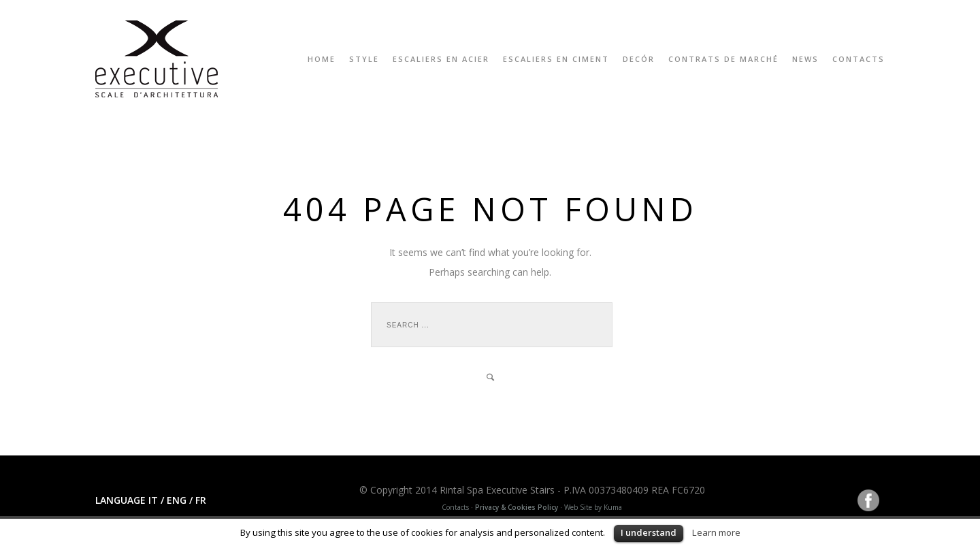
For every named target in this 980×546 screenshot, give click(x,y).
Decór (639, 59)
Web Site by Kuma (593, 507)
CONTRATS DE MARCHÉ (723, 59)
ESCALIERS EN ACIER (441, 59)
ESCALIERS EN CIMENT (556, 59)
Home (322, 59)
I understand (649, 532)
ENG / (178, 500)
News (805, 59)
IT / (156, 500)
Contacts (859, 59)
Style (364, 59)
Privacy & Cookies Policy (517, 507)
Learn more (716, 532)
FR (201, 500)
